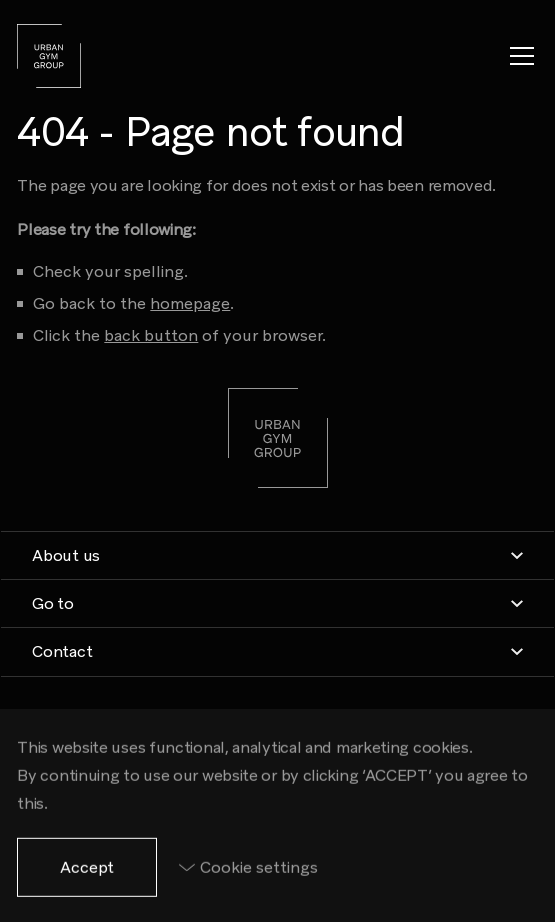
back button (151, 335)
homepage (190, 303)
